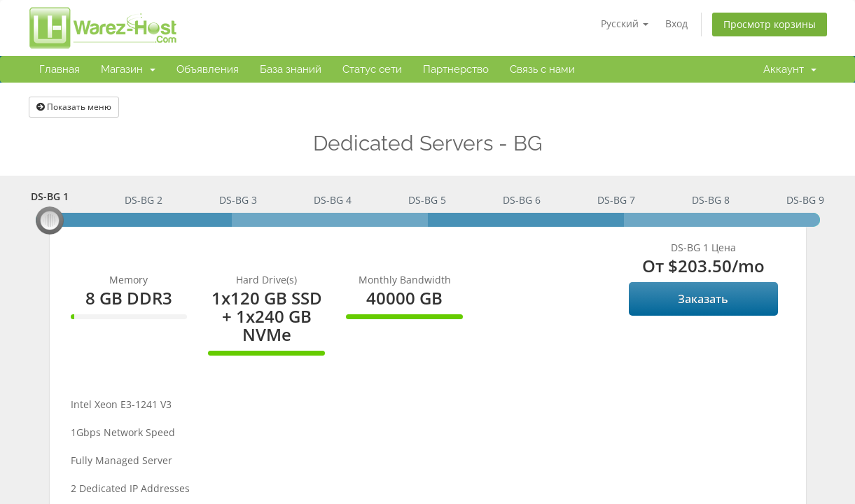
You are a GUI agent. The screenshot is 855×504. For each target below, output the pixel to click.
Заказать (703, 299)
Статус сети (372, 69)
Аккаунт (790, 69)
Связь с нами (542, 69)
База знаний (291, 69)
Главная (60, 69)
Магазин (128, 69)
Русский (625, 23)
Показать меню (74, 107)
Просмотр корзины (770, 24)
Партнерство (456, 69)
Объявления (208, 69)
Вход (676, 23)
